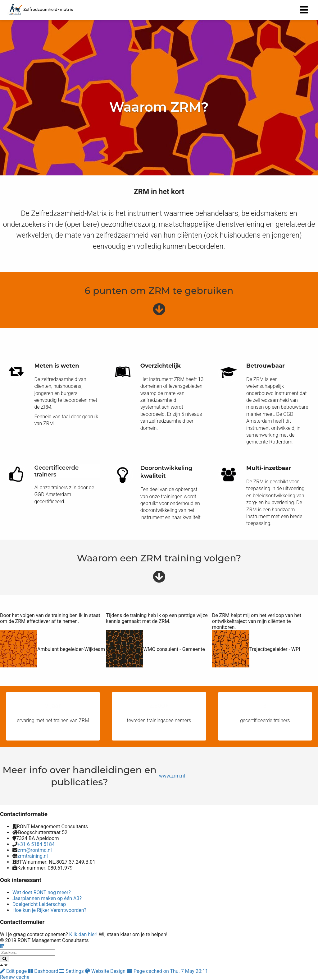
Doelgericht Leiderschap (39, 904)
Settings (72, 971)
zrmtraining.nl (33, 856)
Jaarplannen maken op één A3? (47, 898)
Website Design (106, 971)
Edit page (14, 971)
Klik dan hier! (83, 934)
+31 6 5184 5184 (36, 844)
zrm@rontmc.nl (35, 850)
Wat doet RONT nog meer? (42, 892)
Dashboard (44, 971)
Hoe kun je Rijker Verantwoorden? (49, 910)
